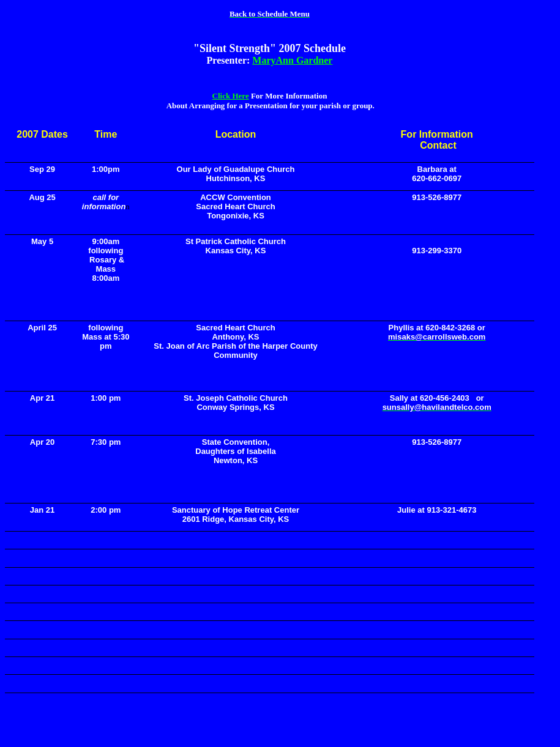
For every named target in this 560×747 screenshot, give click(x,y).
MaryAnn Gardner (292, 60)
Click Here (231, 96)
